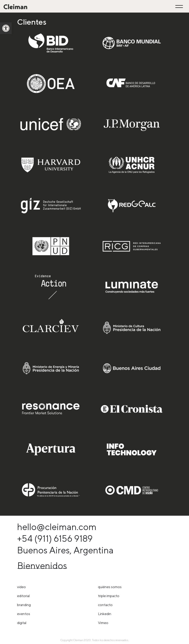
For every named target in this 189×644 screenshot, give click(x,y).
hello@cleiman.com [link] (57, 527)
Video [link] (21, 587)
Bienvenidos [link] (42, 566)
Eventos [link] (24, 614)
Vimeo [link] (103, 623)
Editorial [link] (23, 596)
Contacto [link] (105, 605)
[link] (6, 28)
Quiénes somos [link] (110, 587)
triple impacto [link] (109, 596)
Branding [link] (24, 605)
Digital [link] (22, 623)
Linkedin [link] (105, 614)
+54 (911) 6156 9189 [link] (55, 538)
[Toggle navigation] (180, 6)
